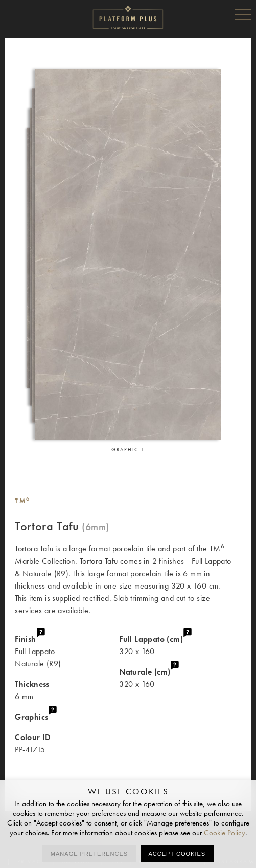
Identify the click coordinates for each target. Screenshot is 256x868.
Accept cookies (177, 854)
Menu (243, 14)
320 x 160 (180, 645)
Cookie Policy (225, 833)
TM (23, 501)
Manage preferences (89, 854)
